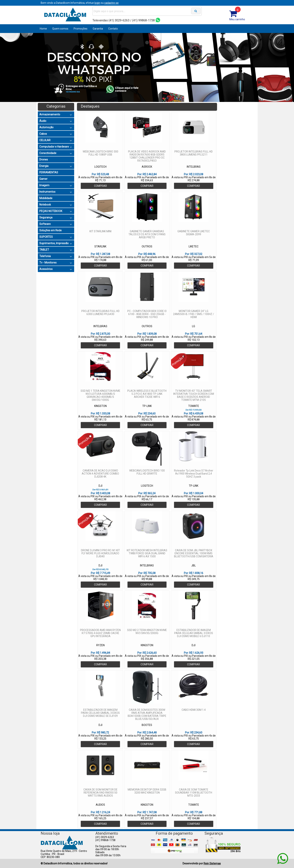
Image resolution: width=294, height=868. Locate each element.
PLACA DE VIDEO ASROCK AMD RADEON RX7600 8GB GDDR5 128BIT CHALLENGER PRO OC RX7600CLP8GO (147, 156)
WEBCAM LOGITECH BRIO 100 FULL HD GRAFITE (147, 472)
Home (43, 29)
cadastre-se (111, 3)
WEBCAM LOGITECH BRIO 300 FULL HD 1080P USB (100, 153)
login (97, 3)
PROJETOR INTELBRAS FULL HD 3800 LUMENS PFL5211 (194, 153)
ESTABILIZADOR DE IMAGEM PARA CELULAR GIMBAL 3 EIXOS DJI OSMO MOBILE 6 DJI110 (194, 633)
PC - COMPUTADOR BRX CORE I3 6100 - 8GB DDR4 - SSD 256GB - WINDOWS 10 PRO (147, 314)
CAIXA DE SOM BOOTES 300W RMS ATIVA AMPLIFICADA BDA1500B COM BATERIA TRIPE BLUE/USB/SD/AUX (147, 714)
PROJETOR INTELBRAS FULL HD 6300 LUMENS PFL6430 (100, 313)
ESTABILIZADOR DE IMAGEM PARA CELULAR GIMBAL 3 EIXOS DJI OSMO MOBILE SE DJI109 (100, 713)
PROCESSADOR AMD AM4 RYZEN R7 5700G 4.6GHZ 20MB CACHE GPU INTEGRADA (100, 633)
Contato (113, 29)
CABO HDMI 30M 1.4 (194, 710)
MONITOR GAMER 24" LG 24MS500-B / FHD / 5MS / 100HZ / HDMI (194, 314)
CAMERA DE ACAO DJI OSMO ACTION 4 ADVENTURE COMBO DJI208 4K (100, 474)
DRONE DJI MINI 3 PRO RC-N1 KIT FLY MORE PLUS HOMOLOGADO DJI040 (100, 553)
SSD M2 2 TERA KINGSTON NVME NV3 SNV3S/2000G (147, 632)
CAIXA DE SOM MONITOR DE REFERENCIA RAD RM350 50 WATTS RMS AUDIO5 (100, 793)
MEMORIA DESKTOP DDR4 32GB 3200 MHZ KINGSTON (147, 791)
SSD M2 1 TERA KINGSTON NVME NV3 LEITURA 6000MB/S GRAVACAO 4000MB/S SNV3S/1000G (100, 395)
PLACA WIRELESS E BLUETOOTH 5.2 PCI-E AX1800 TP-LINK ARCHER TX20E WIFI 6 (147, 394)
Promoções (80, 29)
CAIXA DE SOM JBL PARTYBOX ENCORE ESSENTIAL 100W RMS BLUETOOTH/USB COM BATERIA (194, 553)
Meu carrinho (237, 19)
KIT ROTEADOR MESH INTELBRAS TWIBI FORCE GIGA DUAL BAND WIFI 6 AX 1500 (147, 553)
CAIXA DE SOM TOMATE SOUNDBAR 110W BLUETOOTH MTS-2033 (194, 793)
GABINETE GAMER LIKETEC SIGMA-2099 (194, 233)
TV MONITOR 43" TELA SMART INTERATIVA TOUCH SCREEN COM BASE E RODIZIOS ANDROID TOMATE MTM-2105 (194, 395)
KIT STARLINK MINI (100, 231)
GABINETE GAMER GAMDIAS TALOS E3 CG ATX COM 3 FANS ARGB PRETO (147, 234)
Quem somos (60, 29)
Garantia (98, 29)
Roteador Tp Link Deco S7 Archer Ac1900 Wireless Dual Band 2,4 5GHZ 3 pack (194, 474)
